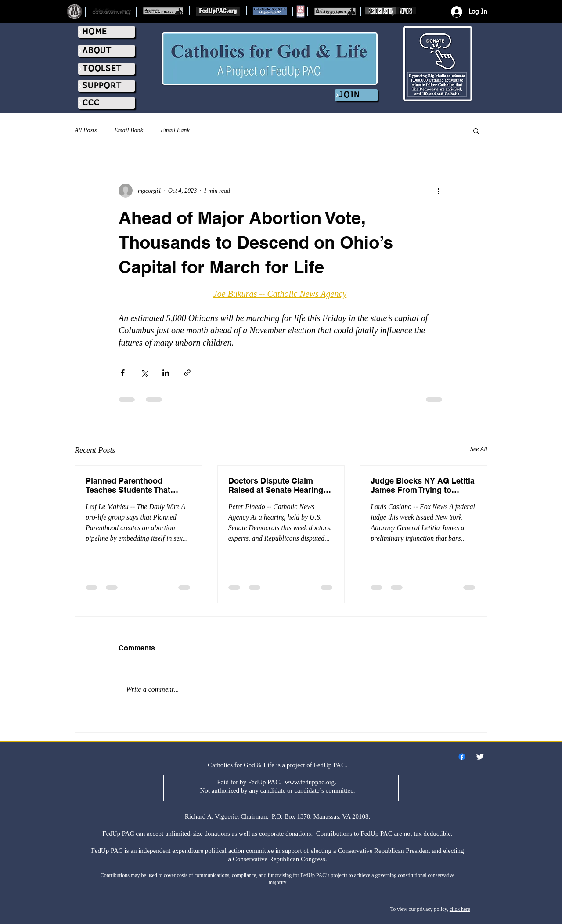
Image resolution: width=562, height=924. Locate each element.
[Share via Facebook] (123, 373)
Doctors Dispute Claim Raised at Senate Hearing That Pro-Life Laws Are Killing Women (276, 485)
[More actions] (438, 191)
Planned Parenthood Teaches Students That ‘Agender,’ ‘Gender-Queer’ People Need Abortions (133, 485)
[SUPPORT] (106, 86)
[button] (476, 130)
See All (479, 449)
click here (460, 909)
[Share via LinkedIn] (166, 373)
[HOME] (106, 32)
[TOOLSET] (106, 69)
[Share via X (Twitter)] (144, 373)
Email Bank (129, 130)
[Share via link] (187, 373)
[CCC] (106, 103)
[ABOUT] (106, 51)
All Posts (86, 130)
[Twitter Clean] (480, 757)
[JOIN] (356, 95)
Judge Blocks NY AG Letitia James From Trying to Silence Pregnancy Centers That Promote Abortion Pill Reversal (423, 485)
